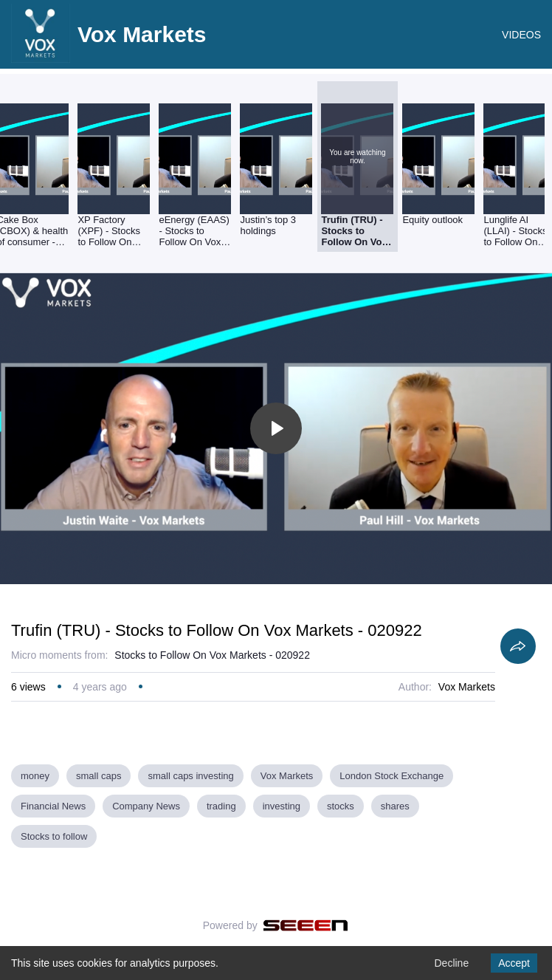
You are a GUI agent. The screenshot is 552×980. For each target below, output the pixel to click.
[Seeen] (306, 925)
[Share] (518, 646)
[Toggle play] (276, 428)
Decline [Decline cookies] (451, 963)
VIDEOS (521, 35)
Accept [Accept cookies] (514, 963)
